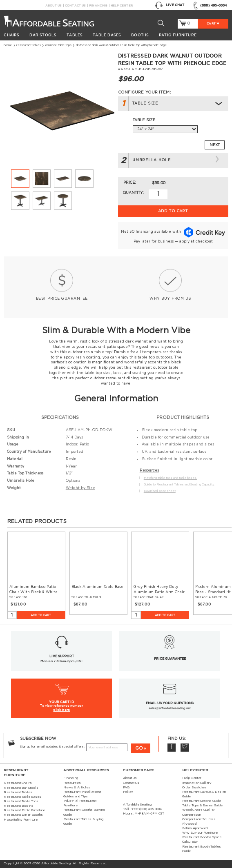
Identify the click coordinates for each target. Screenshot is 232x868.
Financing (98, 5)
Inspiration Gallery (197, 783)
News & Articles (77, 788)
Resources (72, 783)
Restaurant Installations (83, 792)
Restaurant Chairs (18, 783)
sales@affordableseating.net (170, 708)
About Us (53, 5)
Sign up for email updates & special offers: (52, 747)
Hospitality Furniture (21, 820)
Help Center (122, 5)
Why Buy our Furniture (200, 833)
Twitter (185, 748)
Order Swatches (194, 788)
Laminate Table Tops (58, 45)
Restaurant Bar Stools (21, 788)
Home (8, 45)
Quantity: (134, 193)
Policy (128, 792)
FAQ (126, 788)
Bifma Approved (195, 828)
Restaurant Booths (18, 806)
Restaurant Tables (29, 45)
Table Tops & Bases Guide (202, 806)
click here (61, 710)
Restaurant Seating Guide (202, 801)
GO (139, 748)
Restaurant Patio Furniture (24, 810)
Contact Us (75, 5)
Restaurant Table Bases (22, 797)
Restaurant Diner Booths (23, 815)
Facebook (172, 748)
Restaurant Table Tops (21, 801)
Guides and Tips (76, 797)
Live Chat (170, 5)
